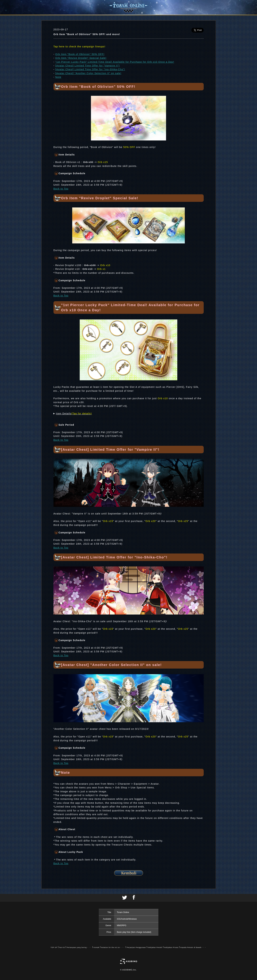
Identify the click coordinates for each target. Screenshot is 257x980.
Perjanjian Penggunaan (136, 947)
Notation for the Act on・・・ (113, 947)
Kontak (96, 947)
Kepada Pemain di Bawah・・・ (193, 947)
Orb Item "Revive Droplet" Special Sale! (81, 58)
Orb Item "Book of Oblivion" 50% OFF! (80, 54)
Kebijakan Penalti (155, 947)
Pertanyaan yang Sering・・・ (79, 947)
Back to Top (61, 189)
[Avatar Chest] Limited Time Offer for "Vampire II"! (88, 66)
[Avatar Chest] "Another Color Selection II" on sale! (88, 73)
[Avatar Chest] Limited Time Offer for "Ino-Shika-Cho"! (90, 69)
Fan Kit (62, 947)
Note (58, 77)
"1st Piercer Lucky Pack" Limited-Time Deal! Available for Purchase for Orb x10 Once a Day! (115, 62)
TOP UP (54, 947)
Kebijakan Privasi (171, 947)
